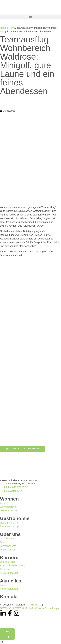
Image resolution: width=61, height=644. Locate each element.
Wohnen (9, 499)
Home (3, 28)
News (12, 28)
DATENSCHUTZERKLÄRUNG (17, 608)
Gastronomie (15, 518)
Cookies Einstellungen (47, 608)
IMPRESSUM (34, 605)
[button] (30, 17)
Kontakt (9, 597)
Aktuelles (11, 581)
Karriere (9, 558)
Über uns (10, 534)
